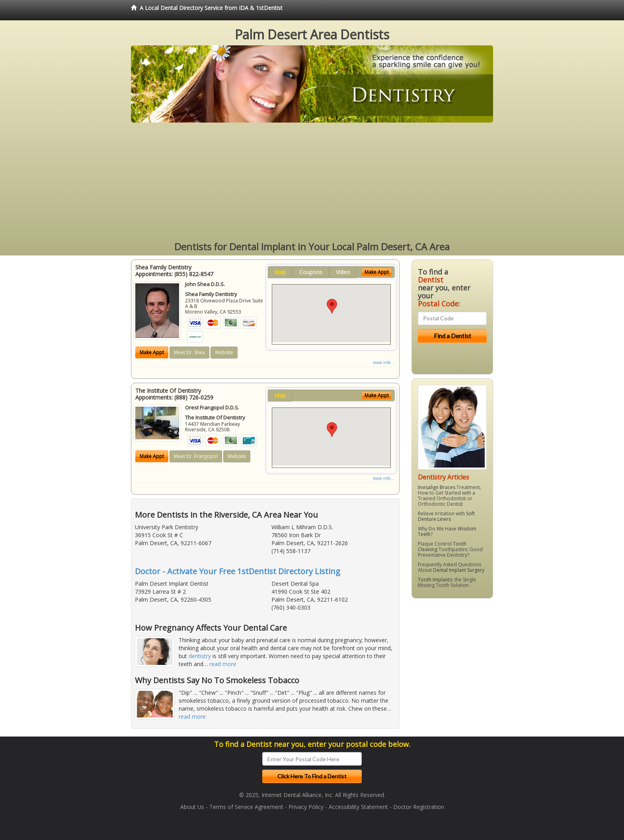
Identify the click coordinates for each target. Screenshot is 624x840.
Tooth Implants (435, 580)
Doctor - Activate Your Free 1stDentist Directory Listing (238, 571)
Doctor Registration (419, 807)
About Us (192, 807)
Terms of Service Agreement (246, 807)
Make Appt (152, 352)
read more (223, 664)
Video (343, 272)
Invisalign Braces (437, 487)
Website (224, 352)
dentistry (200, 656)
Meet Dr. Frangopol (196, 456)
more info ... (384, 363)
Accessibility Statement (358, 807)
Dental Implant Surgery (459, 570)
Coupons (311, 272)
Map (280, 272)
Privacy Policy (306, 807)
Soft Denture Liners (446, 516)
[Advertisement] (312, 182)
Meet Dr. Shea (189, 352)
